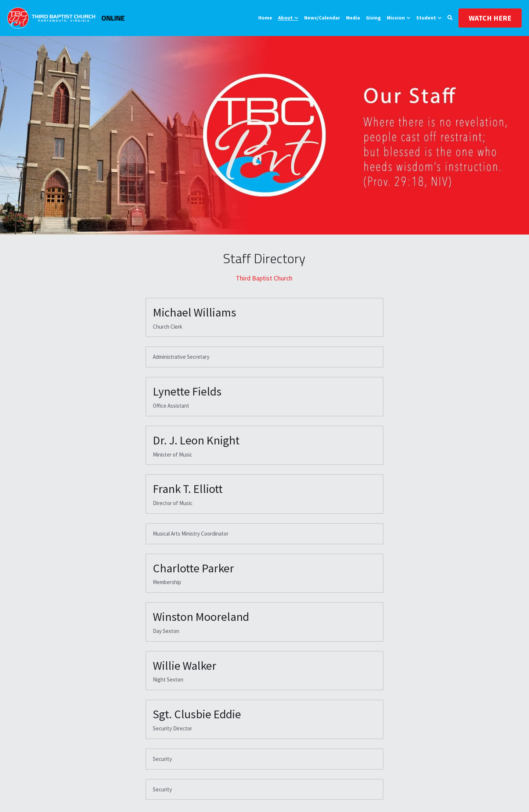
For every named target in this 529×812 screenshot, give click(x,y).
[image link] (51, 17)
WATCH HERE (490, 18)
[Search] (450, 18)
